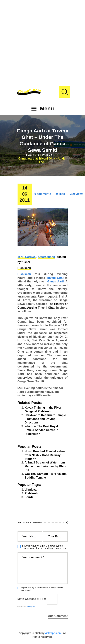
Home (30, 155)
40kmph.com (53, 633)
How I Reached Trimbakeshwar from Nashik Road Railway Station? (46, 455)
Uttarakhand (47, 257)
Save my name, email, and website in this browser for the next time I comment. (45, 547)
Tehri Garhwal (27, 257)
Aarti (60, 281)
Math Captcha (27, 599)
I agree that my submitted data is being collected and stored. (43, 589)
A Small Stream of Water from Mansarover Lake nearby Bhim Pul (45, 466)
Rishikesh (24, 268)
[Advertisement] (42, 43)
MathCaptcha (30, 607)
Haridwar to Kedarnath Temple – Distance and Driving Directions (45, 419)
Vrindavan (31, 490)
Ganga (52, 281)
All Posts (43, 155)
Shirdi (29, 497)
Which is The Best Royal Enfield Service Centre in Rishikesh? (42, 430)
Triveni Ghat (55, 278)
